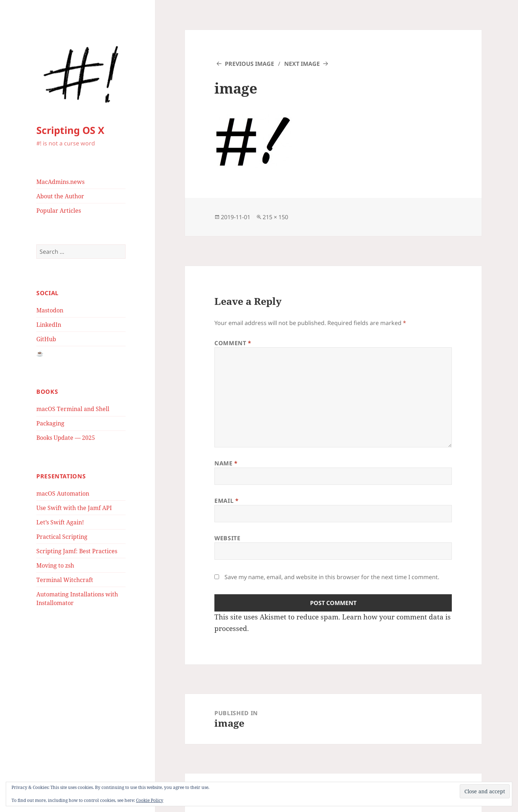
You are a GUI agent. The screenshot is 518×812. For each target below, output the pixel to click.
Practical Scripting (62, 537)
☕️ (40, 353)
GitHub (46, 339)
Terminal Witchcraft (65, 580)
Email (226, 501)
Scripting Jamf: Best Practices (77, 551)
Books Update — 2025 (66, 438)
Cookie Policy (150, 800)
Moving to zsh (55, 565)
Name (226, 463)
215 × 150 (275, 217)
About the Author (60, 196)
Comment (233, 343)
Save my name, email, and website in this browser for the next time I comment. (332, 577)
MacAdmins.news (60, 182)
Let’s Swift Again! (60, 522)
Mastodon (50, 310)
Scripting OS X (70, 130)
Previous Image (249, 64)
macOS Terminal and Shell (73, 409)
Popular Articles (59, 211)
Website (227, 538)
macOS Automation (63, 493)
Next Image (302, 64)
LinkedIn (49, 325)
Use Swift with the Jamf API (74, 508)
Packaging (50, 423)
